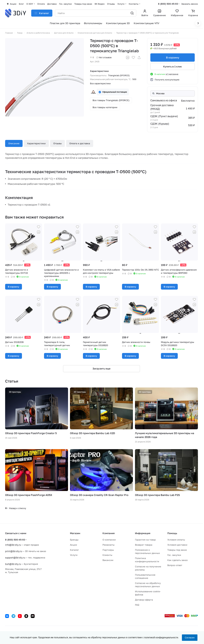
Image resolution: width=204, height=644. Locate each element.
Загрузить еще (102, 368)
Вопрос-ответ (175, 565)
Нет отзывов (104, 57)
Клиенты (107, 555)
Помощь (172, 533)
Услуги (74, 555)
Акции (73, 545)
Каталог (74, 550)
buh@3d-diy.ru (13, 564)
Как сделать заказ (177, 560)
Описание (14, 143)
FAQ (137, 605)
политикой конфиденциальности (161, 637)
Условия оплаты (176, 540)
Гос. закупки (174, 555)
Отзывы (57, 143)
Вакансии (108, 560)
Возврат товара (144, 545)
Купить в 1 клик (173, 66)
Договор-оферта (144, 600)
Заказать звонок (190, 4)
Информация (143, 533)
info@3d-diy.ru (13, 545)
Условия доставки (177, 545)
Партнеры (108, 550)
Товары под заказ (177, 550)
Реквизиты (108, 545)
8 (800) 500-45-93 (168, 4)
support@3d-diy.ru (15, 558)
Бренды (74, 540)
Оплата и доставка (80, 143)
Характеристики (36, 143)
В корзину (172, 57)
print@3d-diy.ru (14, 551)
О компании (109, 540)
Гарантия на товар (145, 540)
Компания (109, 533)
